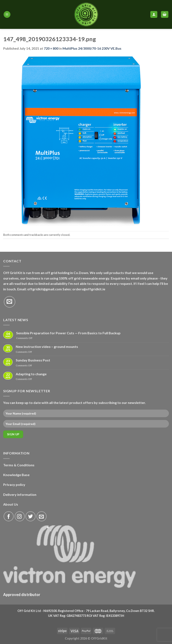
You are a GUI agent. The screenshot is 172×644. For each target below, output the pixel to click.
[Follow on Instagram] (20, 516)
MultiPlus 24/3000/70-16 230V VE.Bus (92, 48)
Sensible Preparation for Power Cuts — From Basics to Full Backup (68, 333)
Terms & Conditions (19, 465)
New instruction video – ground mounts (47, 347)
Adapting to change (31, 374)
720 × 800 (51, 48)
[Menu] (7, 15)
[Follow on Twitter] (31, 516)
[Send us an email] (10, 302)
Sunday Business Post (33, 360)
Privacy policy (14, 484)
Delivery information (20, 494)
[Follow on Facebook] (9, 516)
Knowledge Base (16, 475)
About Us (11, 504)
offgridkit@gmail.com (45, 289)
